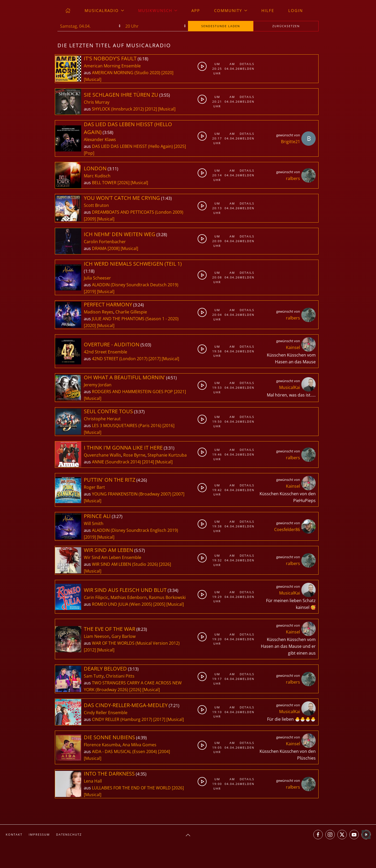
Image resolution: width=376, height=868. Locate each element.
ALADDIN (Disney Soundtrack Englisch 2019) (135, 530)
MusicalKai (290, 387)
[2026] (124, 183)
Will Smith (94, 523)
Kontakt (14, 834)
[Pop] (89, 153)
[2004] (164, 752)
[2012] (151, 109)
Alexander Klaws (100, 139)
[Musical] (93, 79)
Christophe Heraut (102, 419)
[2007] (178, 494)
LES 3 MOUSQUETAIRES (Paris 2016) (127, 426)
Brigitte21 (290, 142)
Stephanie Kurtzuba (167, 455)
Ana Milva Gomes (139, 745)
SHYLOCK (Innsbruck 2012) (118, 109)
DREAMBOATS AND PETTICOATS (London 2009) (138, 212)
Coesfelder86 (287, 529)
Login (296, 10)
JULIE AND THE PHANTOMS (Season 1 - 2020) (135, 319)
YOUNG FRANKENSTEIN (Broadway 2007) (132, 494)
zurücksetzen (286, 26)
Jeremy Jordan (98, 385)
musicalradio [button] (104, 10)
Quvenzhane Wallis (102, 455)
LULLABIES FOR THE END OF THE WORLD (132, 788)
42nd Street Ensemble (105, 352)
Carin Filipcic (96, 597)
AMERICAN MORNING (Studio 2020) (126, 73)
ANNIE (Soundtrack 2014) (116, 462)
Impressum (39, 834)
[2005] (159, 604)
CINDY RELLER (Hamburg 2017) (122, 719)
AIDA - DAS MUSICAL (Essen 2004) (124, 752)
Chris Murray (97, 102)
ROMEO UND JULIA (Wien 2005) (122, 604)
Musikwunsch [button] (158, 10)
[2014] (148, 462)
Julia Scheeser (97, 278)
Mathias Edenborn (129, 597)
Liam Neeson (97, 636)
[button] (188, 835)
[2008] (114, 248)
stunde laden (221, 26)
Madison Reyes (99, 312)
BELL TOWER (105, 183)
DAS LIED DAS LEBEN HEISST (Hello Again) (132, 146)
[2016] (168, 426)
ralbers (293, 178)
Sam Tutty (94, 676)
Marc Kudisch (97, 176)
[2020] (167, 73)
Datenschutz (69, 834)
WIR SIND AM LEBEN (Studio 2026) (125, 564)
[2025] (180, 146)
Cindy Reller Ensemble (106, 713)
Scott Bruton (96, 205)
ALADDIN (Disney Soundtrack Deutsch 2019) (135, 285)
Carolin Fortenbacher (105, 242)
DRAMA (100, 248)
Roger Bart (94, 487)
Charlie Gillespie (131, 312)
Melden (246, 69)
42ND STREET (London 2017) (120, 359)
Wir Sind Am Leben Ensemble (113, 557)
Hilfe (268, 10)
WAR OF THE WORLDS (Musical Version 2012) (136, 643)
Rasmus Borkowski (167, 597)
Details (246, 64)
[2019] (90, 292)
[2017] (155, 359)
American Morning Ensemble (112, 66)
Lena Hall (93, 781)
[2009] (90, 219)
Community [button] (231, 10)
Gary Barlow (124, 636)
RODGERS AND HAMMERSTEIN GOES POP (133, 392)
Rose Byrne (134, 455)
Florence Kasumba (102, 745)
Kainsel (293, 347)
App (196, 10)
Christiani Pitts (120, 676)
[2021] (180, 392)
